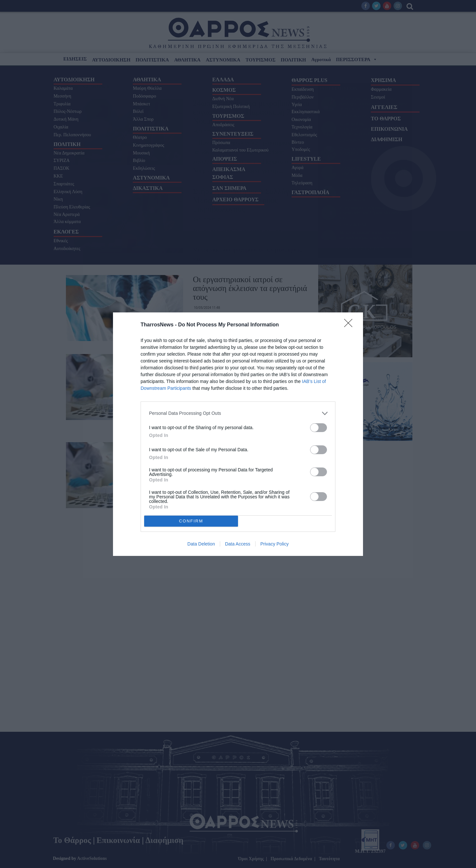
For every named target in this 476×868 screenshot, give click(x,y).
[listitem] (238, 413)
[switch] (319, 428)
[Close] (350, 325)
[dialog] (238, 434)
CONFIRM (191, 521)
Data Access (238, 544)
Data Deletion (201, 544)
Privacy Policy (275, 544)
